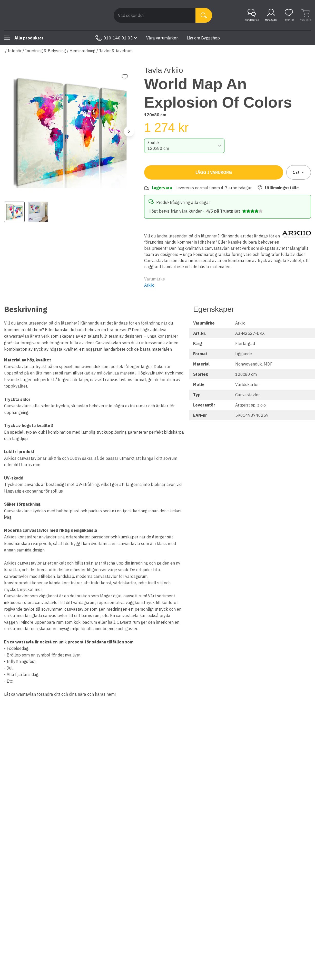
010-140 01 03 (117, 38)
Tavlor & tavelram (116, 51)
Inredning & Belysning (46, 51)
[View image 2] (38, 212)
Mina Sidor (271, 15)
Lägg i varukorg (214, 172)
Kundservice (252, 15)
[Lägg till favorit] (125, 77)
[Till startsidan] (43, 15)
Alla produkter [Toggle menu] (24, 38)
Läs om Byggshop (203, 38)
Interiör (15, 51)
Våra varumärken (162, 38)
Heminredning (82, 51)
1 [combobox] (299, 172)
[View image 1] (14, 212)
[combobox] (184, 146)
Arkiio (149, 285)
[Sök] (204, 15)
